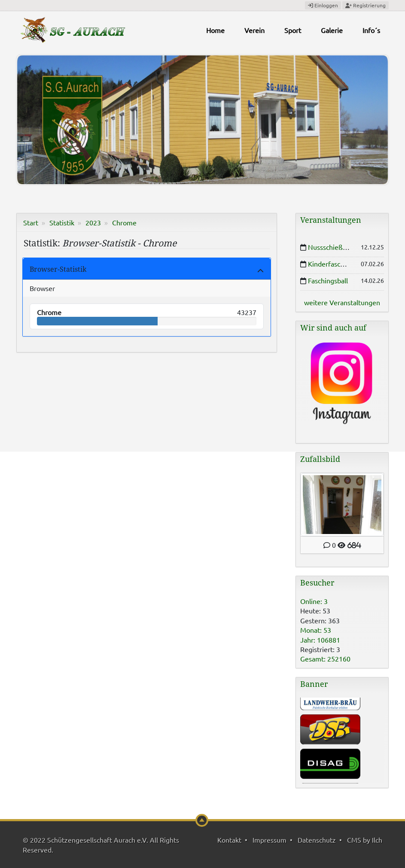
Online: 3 (314, 601)
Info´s (371, 30)
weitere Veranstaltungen (342, 302)
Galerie (332, 30)
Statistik (62, 222)
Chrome (124, 222)
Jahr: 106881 (320, 640)
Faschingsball (328, 280)
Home (215, 30)
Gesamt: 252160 (325, 659)
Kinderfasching (331, 264)
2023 (93, 222)
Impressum (269, 840)
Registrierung (365, 5)
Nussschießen (329, 247)
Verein (254, 30)
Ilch (377, 840)
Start (31, 222)
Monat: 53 (316, 630)
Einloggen (323, 5)
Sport (293, 30)
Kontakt (229, 840)
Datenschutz (317, 840)
